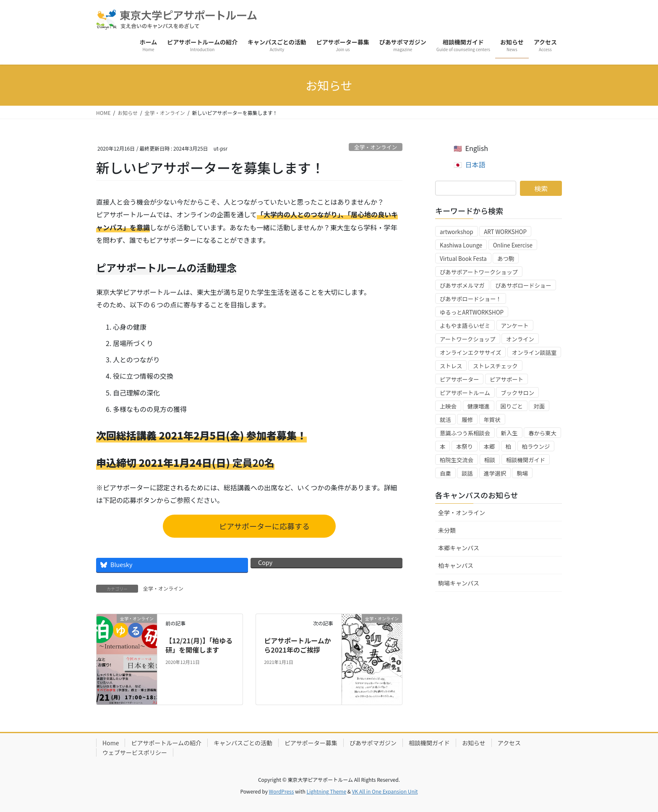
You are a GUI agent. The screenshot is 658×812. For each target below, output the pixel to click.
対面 (539, 406)
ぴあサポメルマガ (462, 285)
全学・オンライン (376, 147)
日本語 (475, 164)
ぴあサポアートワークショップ (479, 272)
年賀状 (492, 420)
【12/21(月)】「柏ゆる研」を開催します (199, 645)
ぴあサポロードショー (523, 285)
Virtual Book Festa (463, 259)
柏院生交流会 (457, 460)
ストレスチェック (495, 366)
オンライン (520, 339)
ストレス (451, 366)
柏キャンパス (456, 565)
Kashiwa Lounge (461, 245)
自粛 (445, 473)
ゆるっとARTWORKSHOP (472, 312)
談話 (467, 473)
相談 (490, 460)
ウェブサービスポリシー (135, 752)
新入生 (509, 433)
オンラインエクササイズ (470, 353)
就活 (445, 420)
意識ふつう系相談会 (465, 433)
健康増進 (479, 406)
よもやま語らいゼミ (465, 326)
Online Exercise (513, 245)
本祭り (465, 446)
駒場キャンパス (459, 583)
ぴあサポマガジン (373, 743)
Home (111, 743)
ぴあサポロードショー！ (471, 299)
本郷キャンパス (459, 548)
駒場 (522, 473)
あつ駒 (506, 259)
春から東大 (542, 433)
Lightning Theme (326, 791)
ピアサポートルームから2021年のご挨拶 (298, 645)
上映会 (448, 406)
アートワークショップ (467, 339)
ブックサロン (517, 393)
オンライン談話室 (534, 353)
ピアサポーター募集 (311, 743)
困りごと (512, 406)
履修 (467, 420)
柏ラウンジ (536, 446)
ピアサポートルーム (465, 393)
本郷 (490, 446)
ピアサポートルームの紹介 (166, 743)
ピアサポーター (459, 379)
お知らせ (474, 743)
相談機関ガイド (526, 460)
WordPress (282, 791)
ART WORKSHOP (505, 232)
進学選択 (495, 473)
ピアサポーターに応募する (262, 526)
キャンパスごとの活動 (243, 743)
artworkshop (457, 232)
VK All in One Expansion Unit (385, 791)
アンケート (515, 326)
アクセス (509, 743)
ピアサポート (507, 379)
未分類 (447, 530)
